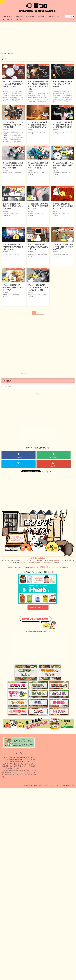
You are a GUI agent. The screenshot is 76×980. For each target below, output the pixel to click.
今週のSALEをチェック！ (38, 608)
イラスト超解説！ (41, 16)
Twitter (19, 466)
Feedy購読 (54, 457)
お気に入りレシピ (8, 16)
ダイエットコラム (8, 19)
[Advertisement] (38, 37)
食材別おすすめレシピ (56, 16)
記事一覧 (18, 19)
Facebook (19, 457)
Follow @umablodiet (49, 472)
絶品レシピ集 (30, 16)
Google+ (54, 466)
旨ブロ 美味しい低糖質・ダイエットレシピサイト (48, 785)
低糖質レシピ (19, 16)
